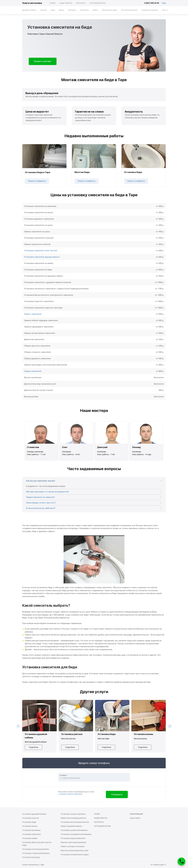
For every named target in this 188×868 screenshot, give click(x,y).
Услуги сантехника (32, 3)
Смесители (84, 10)
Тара (164, 3)
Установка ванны (30, 826)
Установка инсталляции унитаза (75, 822)
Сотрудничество (98, 3)
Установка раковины (31, 830)
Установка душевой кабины (34, 814)
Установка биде (29, 822)
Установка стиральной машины (36, 853)
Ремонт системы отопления (73, 846)
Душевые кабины (29, 10)
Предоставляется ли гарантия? (40, 497)
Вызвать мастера (43, 61)
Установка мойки (30, 838)
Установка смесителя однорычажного (42, 257)
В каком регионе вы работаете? (41, 508)
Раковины (72, 10)
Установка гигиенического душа (75, 855)
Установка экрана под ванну (73, 814)
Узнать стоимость (37, 181)
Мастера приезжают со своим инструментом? (48, 492)
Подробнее (34, 747)
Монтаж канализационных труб (74, 850)
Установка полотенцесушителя (36, 849)
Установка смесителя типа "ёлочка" (41, 251)
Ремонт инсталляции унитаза (73, 818)
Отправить (117, 794)
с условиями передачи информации (70, 794)
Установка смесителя (31, 834)
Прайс (53, 3)
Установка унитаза (30, 818)
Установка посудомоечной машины (76, 834)
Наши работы (66, 3)
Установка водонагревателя (73, 838)
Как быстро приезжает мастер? (41, 481)
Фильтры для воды (109, 10)
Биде (53, 10)
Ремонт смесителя (33, 314)
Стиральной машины (150, 10)
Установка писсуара (31, 857)
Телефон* (63, 775)
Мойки (95, 10)
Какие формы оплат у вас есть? (41, 503)
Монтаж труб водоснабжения (73, 842)
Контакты (81, 3)
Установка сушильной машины (74, 830)
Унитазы (43, 10)
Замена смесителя (33, 371)
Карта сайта (135, 818)
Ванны (61, 10)
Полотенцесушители (129, 10)
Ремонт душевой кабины (71, 826)
